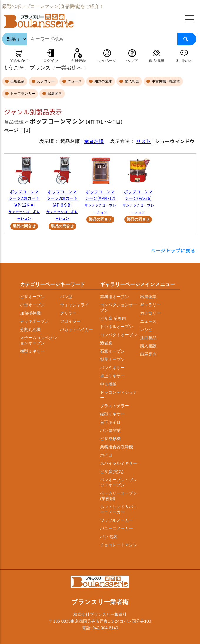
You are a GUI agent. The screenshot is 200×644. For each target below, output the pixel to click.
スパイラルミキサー (119, 463)
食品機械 (14, 121)
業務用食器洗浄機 (116, 447)
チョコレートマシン (119, 545)
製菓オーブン (112, 359)
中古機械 (108, 384)
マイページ (107, 61)
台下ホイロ (110, 422)
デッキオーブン (34, 321)
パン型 (66, 297)
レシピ (146, 329)
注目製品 (148, 338)
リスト (144, 141)
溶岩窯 (106, 343)
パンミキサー (112, 368)
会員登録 (78, 61)
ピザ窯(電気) (112, 471)
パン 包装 (109, 537)
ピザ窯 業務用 (113, 318)
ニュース (74, 81)
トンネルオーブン (116, 327)
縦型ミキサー (112, 414)
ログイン (51, 61)
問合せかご (19, 61)
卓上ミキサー (112, 376)
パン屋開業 (110, 430)
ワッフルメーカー (116, 520)
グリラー (68, 313)
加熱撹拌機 (30, 313)
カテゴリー (45, 81)
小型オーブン (32, 305)
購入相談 (131, 81)
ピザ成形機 (110, 439)
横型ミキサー (32, 351)
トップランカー (22, 94)
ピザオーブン (32, 297)
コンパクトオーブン (119, 335)
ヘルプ (132, 61)
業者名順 (94, 141)
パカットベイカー (76, 329)
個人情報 (156, 61)
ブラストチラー (114, 406)
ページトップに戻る (173, 250)
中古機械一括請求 (165, 81)
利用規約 (184, 61)
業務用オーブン (114, 297)
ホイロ (106, 455)
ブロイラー (70, 321)
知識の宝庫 (103, 81)
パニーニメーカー (116, 528)
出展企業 (17, 81)
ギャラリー (150, 305)
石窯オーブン (112, 351)
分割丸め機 (30, 329)
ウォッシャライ (74, 305)
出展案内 (54, 94)
